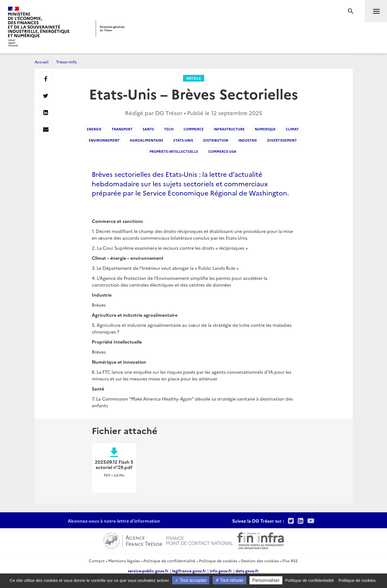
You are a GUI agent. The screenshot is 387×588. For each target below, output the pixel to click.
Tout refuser (230, 580)
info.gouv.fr (221, 571)
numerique (265, 129)
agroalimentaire (146, 140)
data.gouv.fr (247, 571)
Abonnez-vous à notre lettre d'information (114, 521)
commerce (194, 129)
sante (148, 129)
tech (169, 129)
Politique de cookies (218, 561)
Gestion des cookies (260, 561)
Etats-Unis (183, 140)
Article (194, 78)
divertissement (282, 140)
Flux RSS (290, 561)
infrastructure (229, 129)
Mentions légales (124, 561)
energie (94, 129)
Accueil (42, 62)
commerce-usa (222, 151)
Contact (97, 561)
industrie (248, 140)
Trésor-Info (66, 62)
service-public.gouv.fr (148, 571)
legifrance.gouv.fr (189, 571)
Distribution (216, 140)
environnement (104, 140)
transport (122, 129)
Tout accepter (191, 580)
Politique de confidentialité (169, 561)
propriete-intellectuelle (174, 151)
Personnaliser (266, 580)
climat (292, 129)
